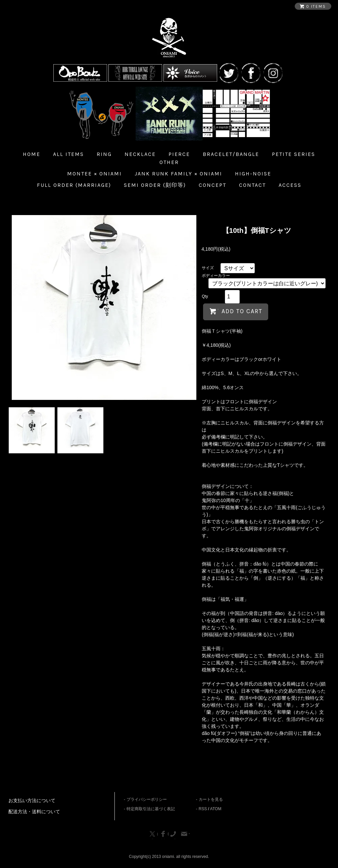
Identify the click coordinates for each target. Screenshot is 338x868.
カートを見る (211, 799)
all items (68, 154)
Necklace (140, 154)
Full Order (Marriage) (74, 185)
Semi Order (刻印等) (155, 185)
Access (290, 185)
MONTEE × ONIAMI (94, 174)
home (32, 154)
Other (169, 162)
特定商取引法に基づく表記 (151, 809)
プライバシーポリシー (147, 799)
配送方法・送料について (34, 812)
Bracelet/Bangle (231, 154)
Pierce (179, 154)
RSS (203, 809)
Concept (212, 185)
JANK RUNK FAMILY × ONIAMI (178, 174)
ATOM (216, 809)
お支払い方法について (32, 800)
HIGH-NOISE (253, 174)
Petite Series (294, 154)
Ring (104, 154)
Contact (252, 185)
